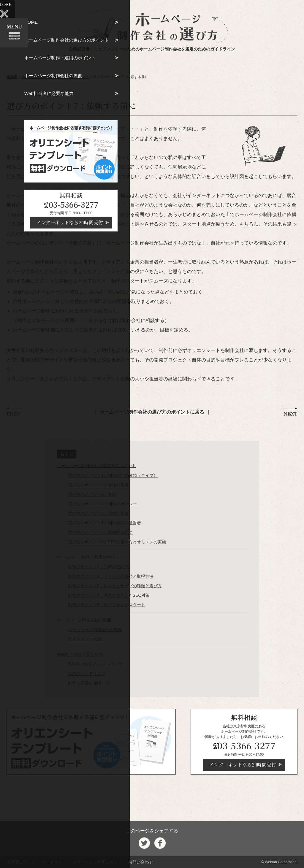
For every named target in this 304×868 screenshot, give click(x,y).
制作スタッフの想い (87, 639)
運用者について (21, 862)
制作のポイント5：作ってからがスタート (107, 605)
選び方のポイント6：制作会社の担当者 (104, 523)
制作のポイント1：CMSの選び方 (99, 567)
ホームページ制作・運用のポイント (90, 557)
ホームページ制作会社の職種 (95, 630)
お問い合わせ (141, 862)
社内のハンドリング (87, 674)
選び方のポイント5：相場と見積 (98, 513)
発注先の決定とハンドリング (95, 664)
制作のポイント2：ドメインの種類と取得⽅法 (111, 576)
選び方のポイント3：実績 (92, 494)
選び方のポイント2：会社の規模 (98, 485)
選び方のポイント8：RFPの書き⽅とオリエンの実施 (117, 542)
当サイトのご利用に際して (97, 862)
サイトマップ (54, 862)
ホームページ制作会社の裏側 (84, 620)
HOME (12, 77)
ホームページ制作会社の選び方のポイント (55, 77)
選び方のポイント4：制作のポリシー (102, 504)
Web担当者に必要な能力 (80, 654)
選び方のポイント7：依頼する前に (100, 532)
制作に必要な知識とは (89, 683)
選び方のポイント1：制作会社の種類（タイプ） (113, 475)
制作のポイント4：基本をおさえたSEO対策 (109, 595)
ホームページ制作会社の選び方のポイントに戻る (152, 412)
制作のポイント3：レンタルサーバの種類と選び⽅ (115, 586)
